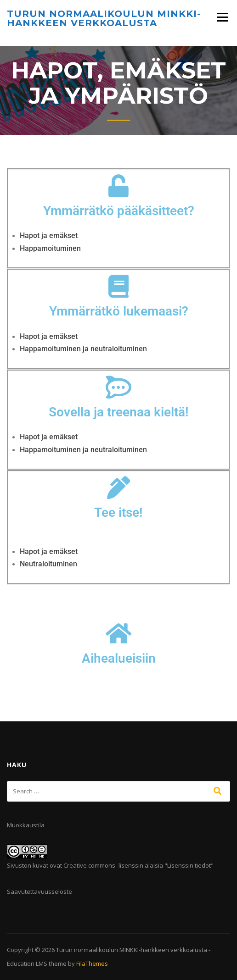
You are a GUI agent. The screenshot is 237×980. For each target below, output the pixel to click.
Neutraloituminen (48, 564)
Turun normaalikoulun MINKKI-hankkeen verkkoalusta (104, 18)
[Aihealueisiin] (118, 633)
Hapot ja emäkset (49, 235)
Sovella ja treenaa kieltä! (119, 412)
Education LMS (27, 963)
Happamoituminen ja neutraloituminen (83, 349)
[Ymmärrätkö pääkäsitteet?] (118, 186)
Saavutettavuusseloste (39, 891)
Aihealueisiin (119, 658)
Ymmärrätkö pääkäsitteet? (119, 211)
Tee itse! (118, 512)
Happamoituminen (50, 248)
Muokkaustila (26, 825)
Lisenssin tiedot (189, 865)
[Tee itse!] (118, 487)
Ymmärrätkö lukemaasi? (119, 311)
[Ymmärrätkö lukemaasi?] (118, 286)
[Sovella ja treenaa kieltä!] (118, 387)
